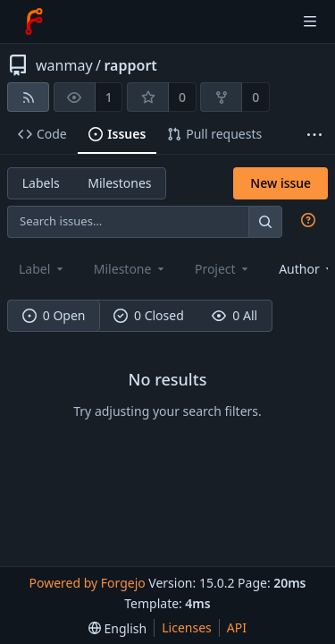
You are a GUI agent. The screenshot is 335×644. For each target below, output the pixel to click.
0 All (234, 315)
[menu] (117, 628)
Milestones (119, 183)
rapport (131, 65)
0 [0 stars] (182, 97)
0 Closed (149, 315)
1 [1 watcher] (109, 97)
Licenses (187, 627)
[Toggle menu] (310, 21)
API (237, 627)
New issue (281, 183)
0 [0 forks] (255, 97)
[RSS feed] (28, 97)
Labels (41, 183)
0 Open (54, 315)
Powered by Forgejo (87, 583)
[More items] (314, 135)
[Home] (34, 21)
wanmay (64, 65)
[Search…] (265, 221)
